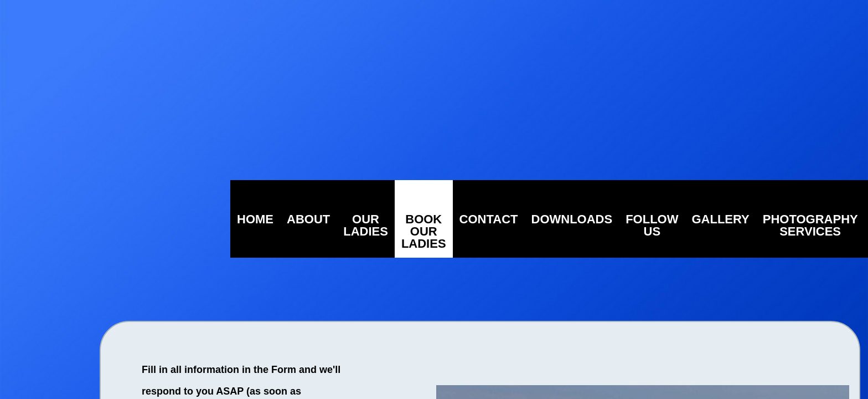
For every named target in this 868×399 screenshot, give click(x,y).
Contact (489, 219)
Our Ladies (366, 225)
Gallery (720, 219)
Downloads (572, 219)
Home (255, 219)
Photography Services (810, 225)
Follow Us (652, 225)
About (308, 219)
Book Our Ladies (424, 231)
